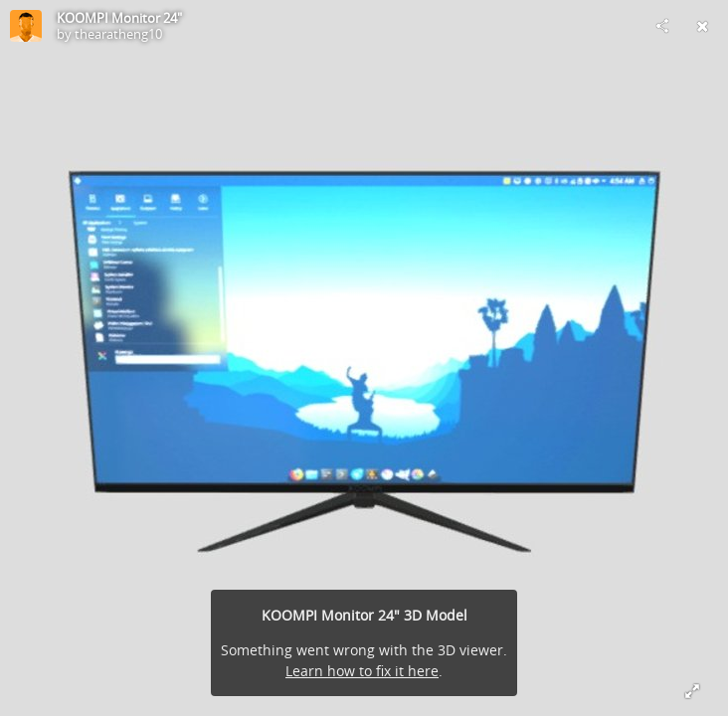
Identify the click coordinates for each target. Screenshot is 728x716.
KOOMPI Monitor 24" (119, 18)
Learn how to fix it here (362, 671)
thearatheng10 (118, 34)
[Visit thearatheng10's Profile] (26, 26)
